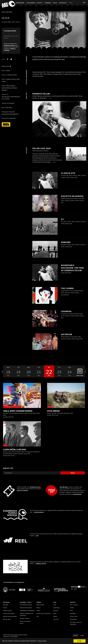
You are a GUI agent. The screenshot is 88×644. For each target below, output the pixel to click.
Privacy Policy (74, 616)
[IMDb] (6, 124)
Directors (56, 611)
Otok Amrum (53, 411)
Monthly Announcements (10, 616)
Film (55, 3)
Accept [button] (79, 641)
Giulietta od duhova (72, 196)
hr (84, 3)
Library (38, 611)
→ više (37, 536)
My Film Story (7, 619)
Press (72, 611)
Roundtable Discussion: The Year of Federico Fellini (72, 268)
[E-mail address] (32, 473)
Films (55, 605)
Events (5, 608)
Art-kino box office (9, 45)
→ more (49, 98)
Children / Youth (34, 3)
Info (38, 616)
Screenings (56, 608)
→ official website (38, 512)
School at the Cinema (26, 608)
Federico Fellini (41, 94)
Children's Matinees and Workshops (26, 615)
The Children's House (26, 605)
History (38, 608)
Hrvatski (75, 635)
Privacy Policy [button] (42, 641)
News (55, 614)
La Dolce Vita (68, 173)
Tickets (72, 608)
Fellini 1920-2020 (7, 12)
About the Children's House (25, 622)
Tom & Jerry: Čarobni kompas (18, 411)
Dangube (66, 242)
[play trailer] (56, 31)
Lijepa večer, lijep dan (14, 449)
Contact (63, 3)
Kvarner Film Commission (44, 614)
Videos (55, 616)
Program (20, 3)
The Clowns (67, 288)
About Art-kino (40, 605)
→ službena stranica (40, 563)
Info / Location (74, 605)
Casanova (66, 311)
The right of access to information (76, 623)
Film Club (56, 619)
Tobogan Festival (24, 618)
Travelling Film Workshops (27, 611)
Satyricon (67, 334)
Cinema (48, 3)
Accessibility (73, 619)
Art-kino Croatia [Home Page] (13, 635)
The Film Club (63, 487)
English (82, 635)
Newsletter (73, 614)
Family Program (7, 611)
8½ (63, 219)
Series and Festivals (9, 614)
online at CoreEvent (23, 490)
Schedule (6, 605)
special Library (77, 494)
